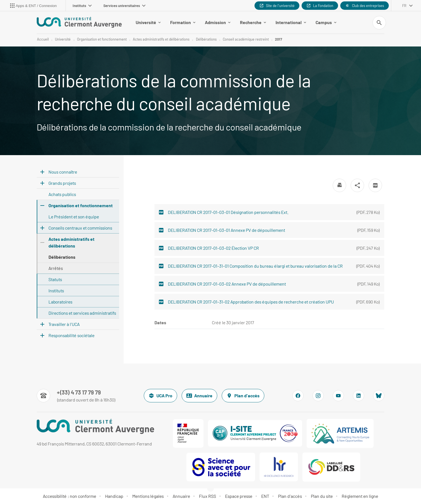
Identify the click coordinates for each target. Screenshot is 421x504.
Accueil (43, 39)
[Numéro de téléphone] (76, 396)
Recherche (253, 22)
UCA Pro (160, 396)
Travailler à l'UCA (64, 324)
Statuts (55, 279)
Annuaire (199, 396)
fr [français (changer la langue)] (404, 6)
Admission (218, 22)
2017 (279, 39)
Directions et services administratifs (82, 313)
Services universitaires (124, 6)
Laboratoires (60, 302)
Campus (326, 22)
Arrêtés (56, 268)
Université (148, 22)
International (291, 22)
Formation (183, 22)
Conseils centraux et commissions (80, 228)
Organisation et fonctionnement (102, 39)
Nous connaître (63, 172)
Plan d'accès (243, 396)
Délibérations (206, 39)
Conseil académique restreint (246, 39)
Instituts (82, 6)
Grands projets (62, 183)
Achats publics (62, 194)
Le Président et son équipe (74, 217)
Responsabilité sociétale (71, 335)
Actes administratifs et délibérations (161, 39)
